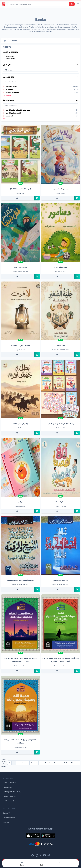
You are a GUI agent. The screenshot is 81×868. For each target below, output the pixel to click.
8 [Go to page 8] (45, 763)
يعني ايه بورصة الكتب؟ (10, 801)
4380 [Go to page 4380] (66, 763)
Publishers (40, 100)
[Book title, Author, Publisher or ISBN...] (39, 4)
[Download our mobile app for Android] (48, 836)
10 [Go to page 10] (55, 763)
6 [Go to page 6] (36, 763)
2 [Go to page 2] (18, 763)
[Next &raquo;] (78, 763)
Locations (6, 822)
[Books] (22, 862)
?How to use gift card (10, 796)
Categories (40, 77)
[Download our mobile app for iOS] (33, 836)
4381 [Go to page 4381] (72, 763)
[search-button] (72, 4)
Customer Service (9, 818)
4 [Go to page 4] (27, 763)
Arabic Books (10, 56)
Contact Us (7, 813)
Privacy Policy (7, 787)
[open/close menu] (78, 4)
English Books (10, 59)
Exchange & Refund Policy (12, 792)
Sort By (40, 65)
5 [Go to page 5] (32, 763)
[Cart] (41, 862)
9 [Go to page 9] (50, 763)
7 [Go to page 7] (41, 763)
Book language (40, 52)
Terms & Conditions (9, 783)
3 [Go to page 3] (23, 763)
